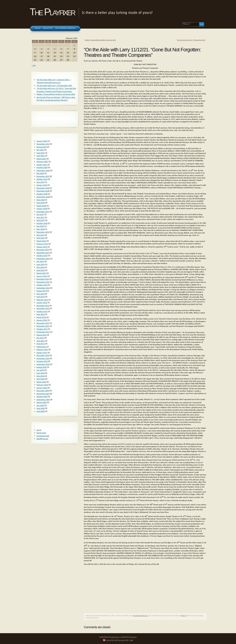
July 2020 (40, 173)
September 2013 (43, 288)
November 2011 (43, 326)
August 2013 (42, 291)
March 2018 (41, 206)
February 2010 (42, 385)
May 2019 (40, 182)
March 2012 (41, 317)
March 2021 (41, 159)
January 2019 (42, 185)
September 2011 (43, 332)
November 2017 (43, 212)
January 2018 (42, 209)
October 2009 (42, 396)
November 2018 (43, 191)
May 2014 (40, 267)
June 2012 (41, 314)
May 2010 (40, 376)
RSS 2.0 (184, 616)
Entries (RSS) (110, 640)
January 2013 (42, 302)
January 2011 (42, 352)
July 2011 (40, 338)
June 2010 (41, 373)
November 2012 (43, 308)
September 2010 (43, 364)
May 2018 (40, 200)
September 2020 (43, 170)
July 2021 (40, 150)
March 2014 (41, 273)
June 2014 (41, 264)
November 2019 (43, 176)
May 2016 (40, 229)
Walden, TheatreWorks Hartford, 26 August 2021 (100, 40)
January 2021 (42, 165)
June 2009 (41, 408)
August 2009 (42, 402)
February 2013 (42, 300)
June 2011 (41, 341)
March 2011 (41, 347)
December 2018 (43, 188)
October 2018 (42, 194)
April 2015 (41, 238)
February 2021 (42, 162)
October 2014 (42, 256)
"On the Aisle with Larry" (140, 616)
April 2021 (41, 156)
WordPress (133, 637)
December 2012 (43, 306)
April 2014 (41, 270)
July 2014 (40, 261)
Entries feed (41, 433)
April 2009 (41, 411)
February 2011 (42, 349)
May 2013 (40, 294)
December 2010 (43, 355)
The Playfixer (52, 12)
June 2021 (41, 153)
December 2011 (43, 323)
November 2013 (43, 282)
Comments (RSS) (123, 640)
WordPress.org (42, 439)
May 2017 (40, 217)
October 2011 (42, 329)
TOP (131, 640)
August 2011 (42, 335)
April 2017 (41, 220)
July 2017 (40, 214)
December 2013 (43, 279)
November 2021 (43, 144)
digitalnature (115, 637)
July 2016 (40, 226)
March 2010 (41, 382)
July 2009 (40, 405)
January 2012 (42, 320)
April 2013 (41, 297)
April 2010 (41, 379)
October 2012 (42, 311)
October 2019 (42, 179)
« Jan (34, 65)
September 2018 (43, 197)
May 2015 (40, 235)
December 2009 (43, 391)
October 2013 (42, 285)
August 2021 (42, 147)
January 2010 (42, 388)
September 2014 (43, 259)
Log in (39, 430)
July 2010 (40, 370)
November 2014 (43, 253)
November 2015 (43, 232)
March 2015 (41, 241)
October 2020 (42, 167)
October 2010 (42, 361)
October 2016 (42, 223)
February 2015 (42, 244)
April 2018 (41, 203)
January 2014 (42, 276)
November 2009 (43, 394)
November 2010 (43, 358)
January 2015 (42, 247)
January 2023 (42, 141)
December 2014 (43, 250)
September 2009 (43, 399)
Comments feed (43, 436)
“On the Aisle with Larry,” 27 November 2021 (191, 40)
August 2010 (42, 367)
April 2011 (41, 344)
